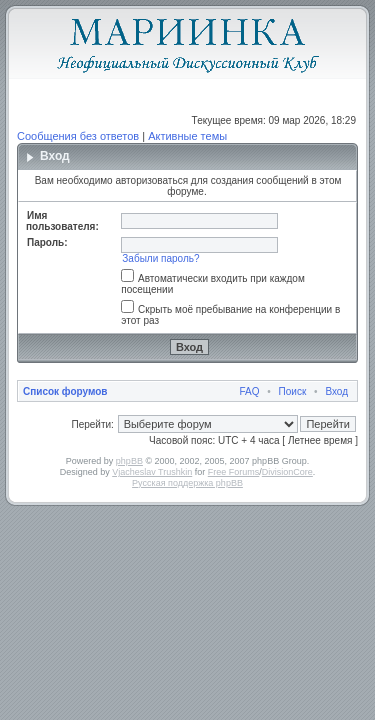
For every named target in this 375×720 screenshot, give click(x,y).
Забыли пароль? (160, 258)
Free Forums (234, 472)
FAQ (250, 391)
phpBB (129, 461)
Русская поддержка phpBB (187, 483)
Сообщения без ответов (78, 136)
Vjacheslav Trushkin (152, 472)
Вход (336, 391)
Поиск (293, 391)
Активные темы (187, 136)
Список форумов (65, 391)
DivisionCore (287, 472)
